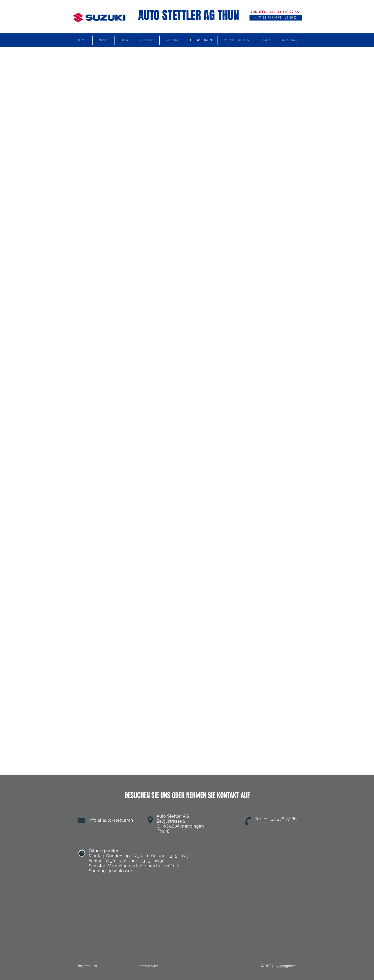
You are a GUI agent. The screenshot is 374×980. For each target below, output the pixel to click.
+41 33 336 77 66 (284, 12)
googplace (288, 966)
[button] (276, 18)
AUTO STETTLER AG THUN (189, 15)
